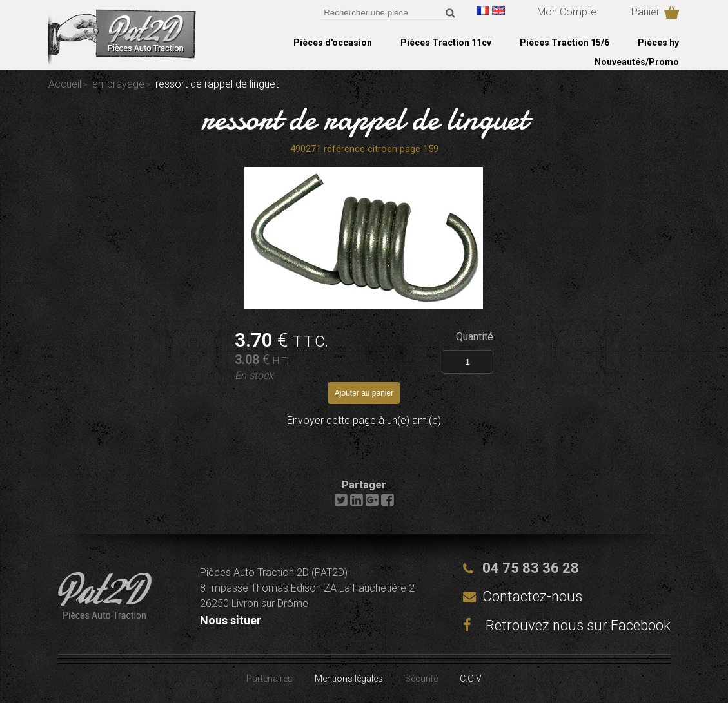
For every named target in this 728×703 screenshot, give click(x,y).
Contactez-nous (532, 596)
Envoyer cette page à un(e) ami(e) (364, 420)
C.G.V (471, 679)
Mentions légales (349, 679)
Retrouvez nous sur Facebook (567, 625)
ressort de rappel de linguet (364, 119)
